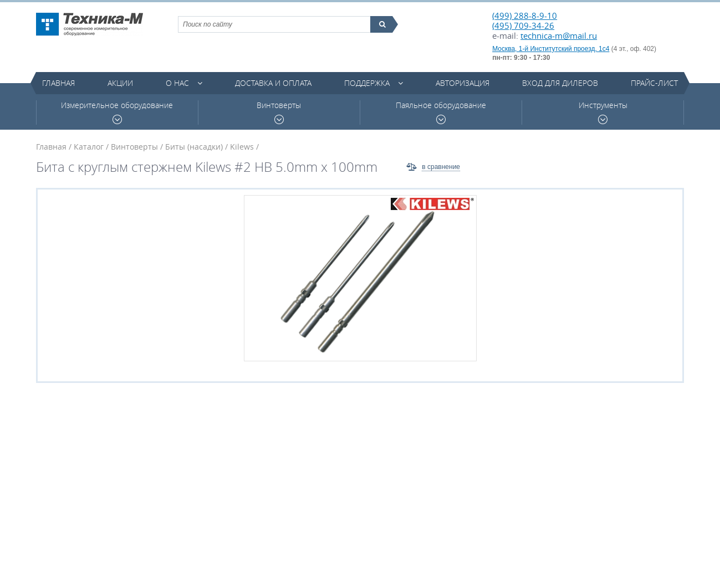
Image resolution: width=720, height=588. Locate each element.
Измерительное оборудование (117, 112)
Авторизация (463, 83)
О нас (177, 83)
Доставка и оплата (273, 83)
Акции (120, 83)
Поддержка (367, 83)
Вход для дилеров (560, 83)
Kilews (242, 147)
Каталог (89, 147)
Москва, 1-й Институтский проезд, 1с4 (551, 49)
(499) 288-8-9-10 (525, 16)
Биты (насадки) (194, 147)
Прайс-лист (654, 83)
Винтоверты (279, 112)
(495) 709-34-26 (523, 25)
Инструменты (603, 112)
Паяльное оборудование (441, 112)
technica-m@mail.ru (559, 35)
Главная (58, 83)
